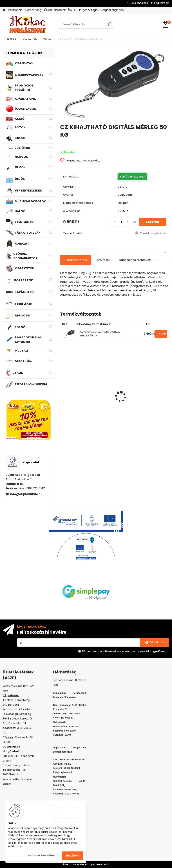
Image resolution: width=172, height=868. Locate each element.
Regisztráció (162, 3)
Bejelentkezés (139, 3)
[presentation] (62, 390)
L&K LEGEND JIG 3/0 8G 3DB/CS (140, 401)
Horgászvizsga (88, 10)
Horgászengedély (112, 10)
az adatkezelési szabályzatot (115, 651)
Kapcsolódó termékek (138, 260)
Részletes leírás (76, 260)
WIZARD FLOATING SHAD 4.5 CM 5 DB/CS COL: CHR (86, 402)
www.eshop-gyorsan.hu (94, 864)
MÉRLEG (47, 39)
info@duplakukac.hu (26, 494)
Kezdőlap (11, 39)
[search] (109, 26)
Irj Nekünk (24, 765)
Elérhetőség (33, 10)
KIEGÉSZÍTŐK (30, 39)
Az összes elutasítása (42, 856)
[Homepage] (4, 10)
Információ (15, 10)
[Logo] (27, 24)
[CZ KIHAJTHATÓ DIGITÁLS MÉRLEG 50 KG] (115, 85)
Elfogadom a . (126, 651)
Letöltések (103, 260)
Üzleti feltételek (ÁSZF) (60, 10)
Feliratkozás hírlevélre (42, 632)
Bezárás (73, 856)
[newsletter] (155, 643)
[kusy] (121, 222)
